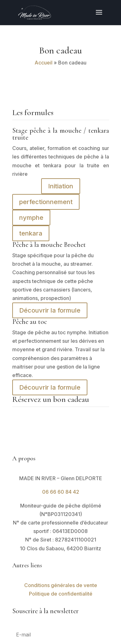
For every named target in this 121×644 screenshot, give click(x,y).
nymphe (31, 218)
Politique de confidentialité (61, 594)
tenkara (31, 233)
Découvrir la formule (50, 310)
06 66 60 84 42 (61, 492)
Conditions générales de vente (61, 585)
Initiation (61, 186)
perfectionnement (46, 202)
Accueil (44, 63)
